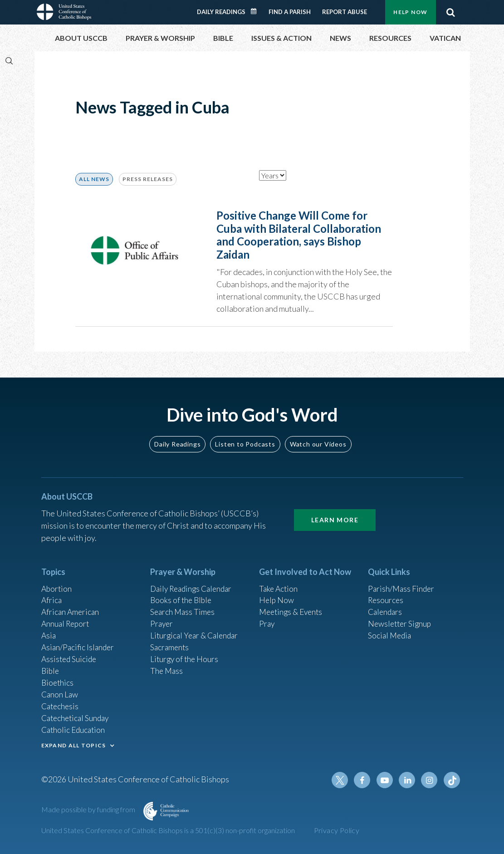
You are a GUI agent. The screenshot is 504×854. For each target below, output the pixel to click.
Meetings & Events (293, 606)
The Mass (167, 667)
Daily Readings (221, 12)
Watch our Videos (318, 436)
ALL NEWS (94, 179)
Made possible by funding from (89, 809)
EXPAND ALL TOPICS (74, 744)
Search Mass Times (183, 606)
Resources (387, 594)
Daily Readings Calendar (256, 11)
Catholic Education (75, 728)
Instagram (431, 780)
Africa (52, 594)
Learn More (335, 512)
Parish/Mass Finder (402, 581)
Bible (51, 667)
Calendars (386, 606)
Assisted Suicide (70, 655)
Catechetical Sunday (77, 716)
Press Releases (148, 179)
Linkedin (409, 780)
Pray (267, 618)
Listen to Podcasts (245, 436)
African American (71, 606)
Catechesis (61, 704)
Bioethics (58, 679)
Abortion (57, 581)
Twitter (343, 780)
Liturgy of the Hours (185, 655)
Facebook (365, 780)
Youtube (387, 780)
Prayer (162, 618)
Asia (49, 630)
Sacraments (170, 643)
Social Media (391, 630)
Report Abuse (345, 12)
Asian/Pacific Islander (79, 643)
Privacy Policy (337, 830)
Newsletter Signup (401, 618)
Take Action (279, 581)
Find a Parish (290, 12)
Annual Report (67, 618)
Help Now (410, 12)
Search (451, 12)
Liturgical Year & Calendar (196, 630)
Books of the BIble (182, 594)
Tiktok (452, 780)
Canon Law (60, 692)
